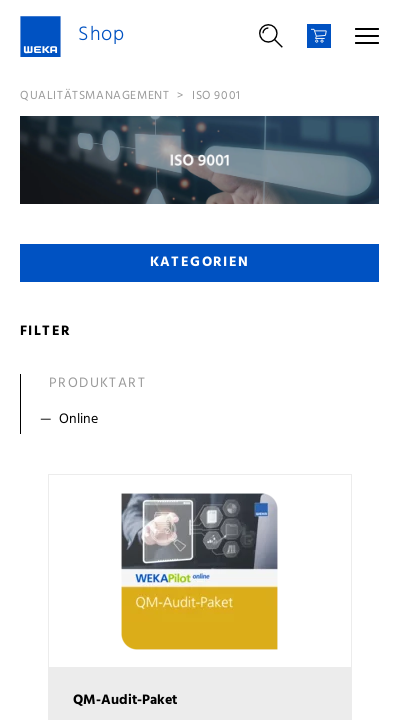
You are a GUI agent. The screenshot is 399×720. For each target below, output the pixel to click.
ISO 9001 (216, 96)
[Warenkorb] (319, 36)
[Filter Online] (204, 420)
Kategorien (200, 262)
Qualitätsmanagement (94, 96)
